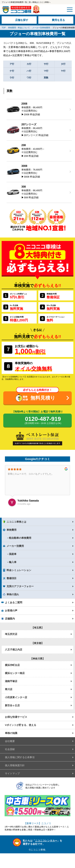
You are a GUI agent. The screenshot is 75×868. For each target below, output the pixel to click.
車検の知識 (11, 733)
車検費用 (12, 530)
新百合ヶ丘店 (12, 705)
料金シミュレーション (19, 570)
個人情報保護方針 (15, 765)
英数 (46, 78)
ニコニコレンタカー (46, 841)
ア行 (12, 64)
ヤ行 (63, 71)
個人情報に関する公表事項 (20, 757)
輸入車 (13, 562)
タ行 (63, 64)
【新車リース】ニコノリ (38, 823)
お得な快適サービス (16, 717)
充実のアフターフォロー (20, 586)
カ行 (29, 64)
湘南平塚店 (11, 681)
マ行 (46, 71)
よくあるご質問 (14, 602)
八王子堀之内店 (14, 650)
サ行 (46, 64)
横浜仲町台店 (12, 665)
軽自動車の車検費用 (20, 538)
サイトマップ (12, 773)
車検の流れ (13, 594)
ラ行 (12, 78)
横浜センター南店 (15, 673)
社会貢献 (10, 749)
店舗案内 (10, 619)
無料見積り (43, 398)
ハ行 (29, 71)
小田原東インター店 (16, 697)
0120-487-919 (43, 420)
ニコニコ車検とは (16, 522)
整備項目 (12, 578)
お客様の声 (11, 610)
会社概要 (10, 741)
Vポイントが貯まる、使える (21, 725)
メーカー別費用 (15, 546)
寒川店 (9, 689)
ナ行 (12, 71)
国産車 (13, 554)
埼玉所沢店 (11, 634)
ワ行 (29, 78)
